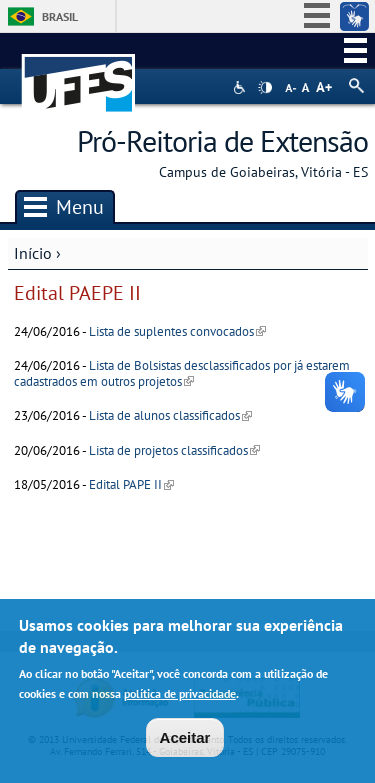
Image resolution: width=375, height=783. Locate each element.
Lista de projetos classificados (174, 450)
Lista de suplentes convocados (177, 331)
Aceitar (185, 739)
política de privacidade (180, 695)
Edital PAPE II (131, 484)
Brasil (60, 16)
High (265, 88)
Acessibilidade (241, 87)
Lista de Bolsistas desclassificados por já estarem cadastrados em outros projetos (182, 373)
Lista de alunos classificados (170, 415)
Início (33, 253)
